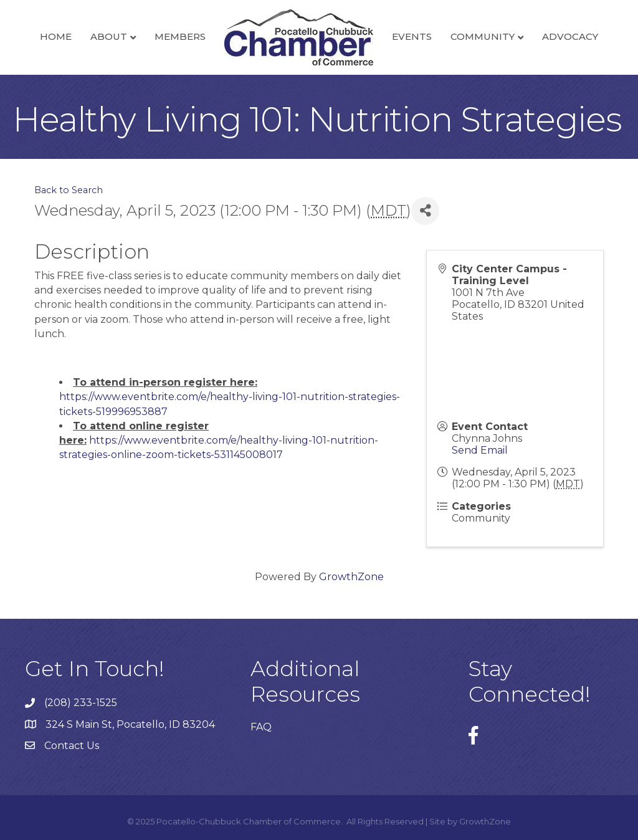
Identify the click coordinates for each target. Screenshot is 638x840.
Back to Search (69, 190)
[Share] (425, 211)
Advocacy (570, 36)
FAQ (261, 727)
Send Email (480, 450)
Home (56, 36)
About (109, 36)
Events (412, 36)
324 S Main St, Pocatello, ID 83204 (130, 724)
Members (180, 36)
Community (483, 36)
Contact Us (72, 746)
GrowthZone (351, 577)
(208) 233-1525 (81, 703)
